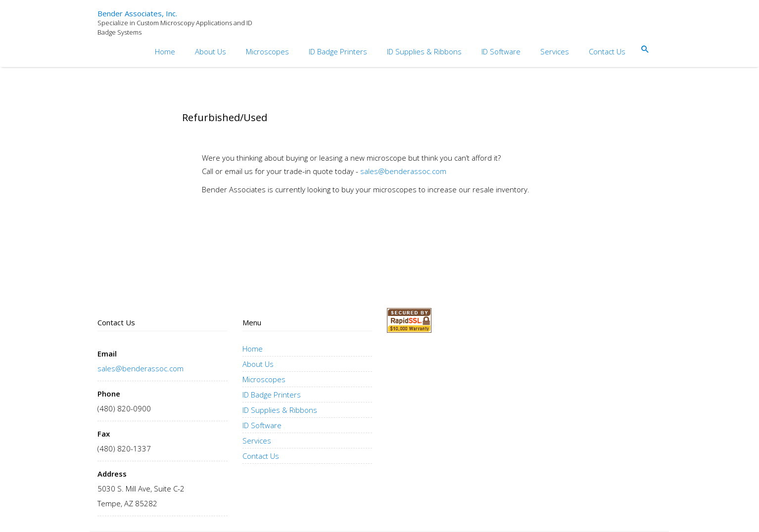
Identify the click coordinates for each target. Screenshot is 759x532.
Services (555, 51)
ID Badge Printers (338, 51)
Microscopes (267, 51)
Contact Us (607, 51)
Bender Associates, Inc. (137, 14)
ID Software (501, 51)
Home (165, 51)
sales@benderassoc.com (403, 171)
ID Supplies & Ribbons (424, 51)
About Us (211, 51)
